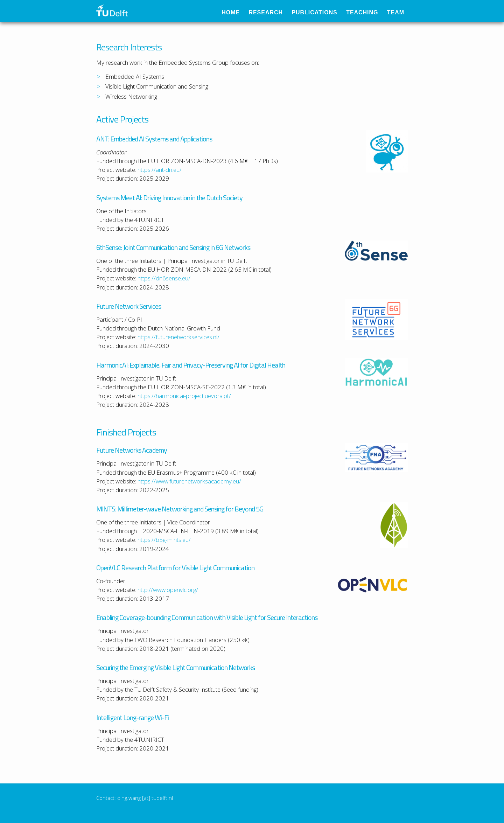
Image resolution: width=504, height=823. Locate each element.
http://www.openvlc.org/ (168, 590)
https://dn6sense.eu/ (164, 278)
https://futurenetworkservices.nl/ (178, 337)
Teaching (366, 12)
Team (400, 12)
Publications (319, 12)
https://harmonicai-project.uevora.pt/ (184, 396)
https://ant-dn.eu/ (160, 170)
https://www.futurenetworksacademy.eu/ (189, 481)
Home (235, 12)
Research (270, 12)
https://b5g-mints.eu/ (164, 540)
